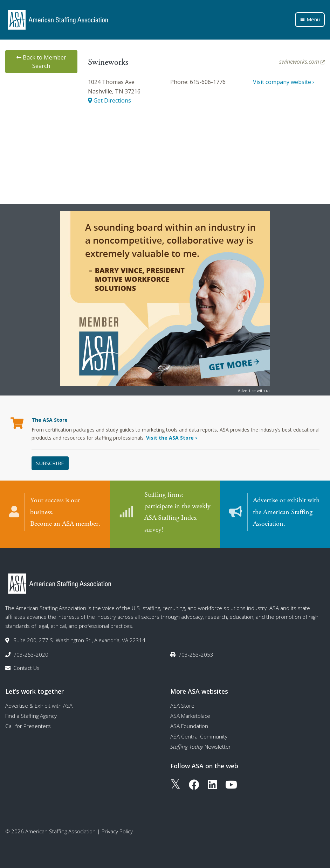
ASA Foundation (189, 724)
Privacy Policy (117, 830)
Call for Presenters (28, 724)
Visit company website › (284, 82)
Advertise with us (254, 390)
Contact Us (26, 666)
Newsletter (201, 745)
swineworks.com (302, 62)
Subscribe (50, 463)
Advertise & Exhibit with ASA (39, 704)
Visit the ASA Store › (171, 438)
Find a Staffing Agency (31, 714)
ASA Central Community (199, 735)
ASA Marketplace (190, 714)
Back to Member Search (41, 62)
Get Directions (109, 100)
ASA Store (182, 704)
